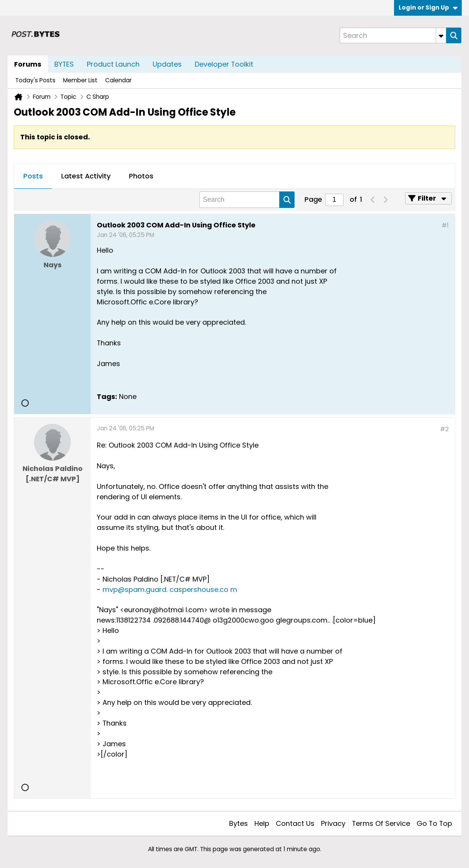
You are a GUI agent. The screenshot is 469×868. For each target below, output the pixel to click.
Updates (167, 64)
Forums (28, 64)
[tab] (33, 177)
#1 (445, 225)
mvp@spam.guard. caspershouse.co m (170, 589)
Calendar (118, 80)
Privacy (333, 823)
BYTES (64, 64)
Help (262, 823)
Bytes (239, 823)
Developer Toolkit (224, 64)
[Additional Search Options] (441, 35)
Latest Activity (86, 176)
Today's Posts (35, 80)
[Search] (393, 35)
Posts (33, 176)
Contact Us (295, 823)
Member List (80, 80)
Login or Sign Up (428, 7)
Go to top (434, 823)
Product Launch (113, 64)
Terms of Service (381, 823)
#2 (444, 429)
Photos (141, 176)
